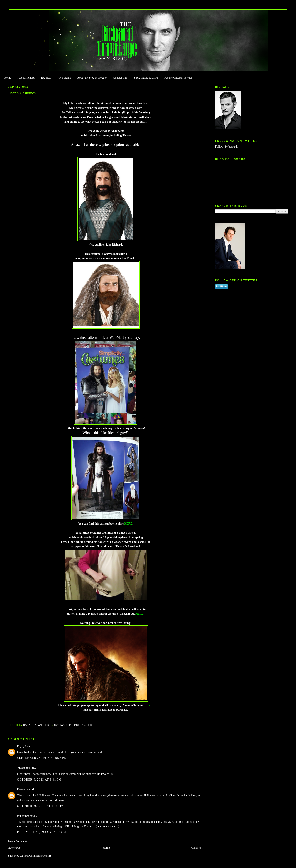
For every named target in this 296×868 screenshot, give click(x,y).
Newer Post (14, 848)
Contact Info (120, 78)
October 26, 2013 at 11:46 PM (41, 806)
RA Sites (46, 78)
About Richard (26, 78)
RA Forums (64, 78)
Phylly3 (21, 746)
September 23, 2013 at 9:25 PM (42, 758)
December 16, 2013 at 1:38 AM (42, 832)
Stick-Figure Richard (146, 78)
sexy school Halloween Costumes (44, 795)
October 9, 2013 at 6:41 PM (39, 780)
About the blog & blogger (92, 78)
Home (8, 78)
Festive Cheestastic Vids (178, 78)
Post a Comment (17, 842)
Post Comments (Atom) (37, 856)
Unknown (23, 789)
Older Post (197, 848)
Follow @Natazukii (227, 147)
